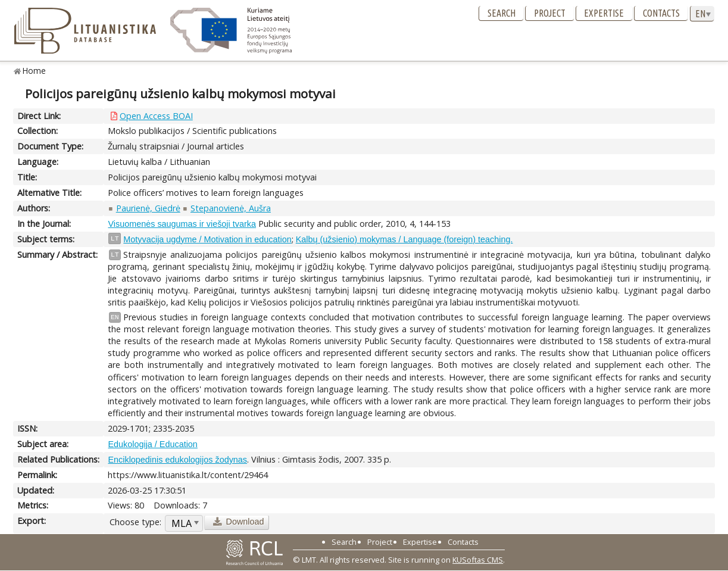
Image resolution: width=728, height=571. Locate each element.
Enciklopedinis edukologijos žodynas (177, 460)
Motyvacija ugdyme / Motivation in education (207, 239)
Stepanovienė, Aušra (231, 208)
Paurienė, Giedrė (148, 208)
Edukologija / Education (152, 444)
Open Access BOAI (156, 116)
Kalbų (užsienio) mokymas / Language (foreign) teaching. (404, 239)
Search (502, 13)
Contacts (661, 13)
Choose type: (135, 522)
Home (34, 71)
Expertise (604, 13)
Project (550, 13)
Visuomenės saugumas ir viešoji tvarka (182, 224)
